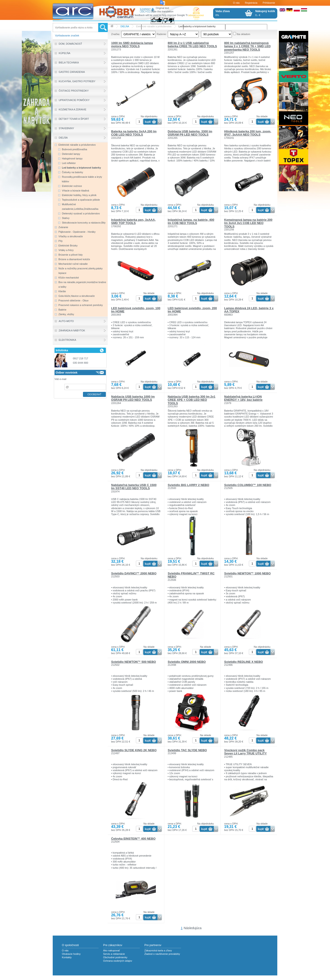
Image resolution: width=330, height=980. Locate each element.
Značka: (116, 34)
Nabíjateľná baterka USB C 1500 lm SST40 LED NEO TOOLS (134, 487)
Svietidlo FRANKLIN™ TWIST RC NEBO (191, 575)
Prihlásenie (269, 3)
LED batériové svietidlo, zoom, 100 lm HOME (136, 310)
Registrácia (251, 3)
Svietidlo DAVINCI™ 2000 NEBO (134, 573)
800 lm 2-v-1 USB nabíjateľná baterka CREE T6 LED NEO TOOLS (192, 45)
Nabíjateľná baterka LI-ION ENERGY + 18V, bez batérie (243, 398)
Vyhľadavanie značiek (67, 35)
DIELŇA (125, 26)
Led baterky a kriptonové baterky (197, 26)
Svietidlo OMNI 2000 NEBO (187, 662)
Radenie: (162, 34)
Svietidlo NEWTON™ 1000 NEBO (247, 573)
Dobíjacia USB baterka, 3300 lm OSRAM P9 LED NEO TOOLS (190, 133)
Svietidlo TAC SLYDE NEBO (187, 750)
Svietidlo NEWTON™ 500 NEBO (134, 662)
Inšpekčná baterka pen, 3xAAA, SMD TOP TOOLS (133, 221)
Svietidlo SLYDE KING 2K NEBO (134, 750)
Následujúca (193, 928)
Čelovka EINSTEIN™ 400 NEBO (133, 839)
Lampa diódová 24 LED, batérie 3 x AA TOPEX (249, 310)
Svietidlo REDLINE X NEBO (243, 662)
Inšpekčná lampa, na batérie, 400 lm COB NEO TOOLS (191, 221)
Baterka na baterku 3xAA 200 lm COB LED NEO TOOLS (134, 133)
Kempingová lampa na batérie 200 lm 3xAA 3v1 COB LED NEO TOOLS (248, 223)
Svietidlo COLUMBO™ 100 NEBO (248, 485)
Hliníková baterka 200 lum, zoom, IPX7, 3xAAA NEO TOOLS (248, 133)
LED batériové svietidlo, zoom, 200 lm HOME (192, 310)
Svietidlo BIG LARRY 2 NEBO (188, 485)
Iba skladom (243, 34)
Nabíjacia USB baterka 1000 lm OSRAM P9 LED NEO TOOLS (133, 398)
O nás (236, 3)
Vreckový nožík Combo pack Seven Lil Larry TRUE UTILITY (245, 752)
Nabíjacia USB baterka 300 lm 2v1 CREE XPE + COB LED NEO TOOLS (192, 400)
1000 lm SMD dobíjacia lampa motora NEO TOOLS (132, 45)
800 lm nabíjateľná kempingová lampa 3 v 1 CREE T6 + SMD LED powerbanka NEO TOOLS (247, 46)
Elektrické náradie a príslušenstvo (154, 26)
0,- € (265, 13)
